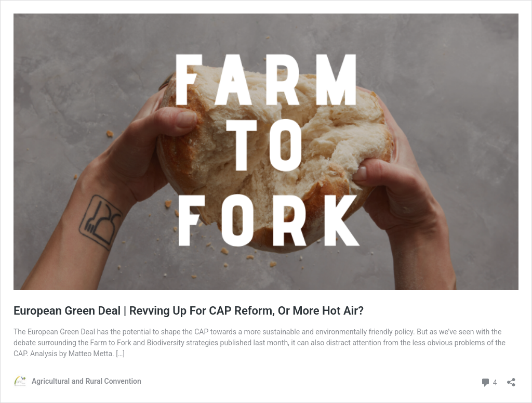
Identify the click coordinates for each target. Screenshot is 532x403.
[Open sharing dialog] (511, 379)
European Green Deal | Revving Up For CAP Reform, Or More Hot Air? (189, 311)
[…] (120, 354)
